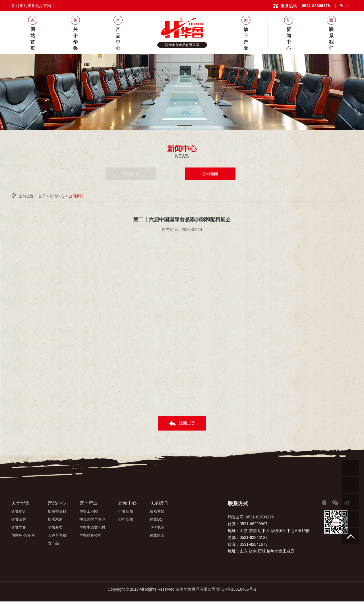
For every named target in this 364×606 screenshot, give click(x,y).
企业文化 (19, 527)
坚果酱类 (55, 527)
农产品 (53, 543)
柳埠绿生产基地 (92, 519)
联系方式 (157, 511)
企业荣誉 (19, 519)
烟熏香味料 (57, 511)
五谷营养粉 (57, 535)
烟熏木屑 (55, 519)
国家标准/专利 (23, 535)
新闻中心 (57, 196)
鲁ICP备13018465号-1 (236, 589)
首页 (42, 196)
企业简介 (19, 511)
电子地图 (157, 527)
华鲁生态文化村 (92, 527)
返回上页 (182, 424)
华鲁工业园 (89, 511)
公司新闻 (210, 174)
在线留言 (157, 535)
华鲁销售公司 (90, 535)
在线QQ (156, 519)
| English (344, 6)
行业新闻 (154, 174)
